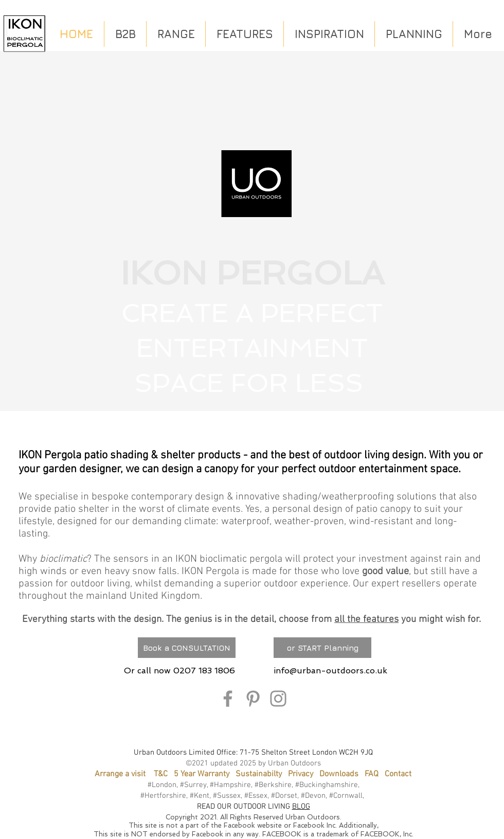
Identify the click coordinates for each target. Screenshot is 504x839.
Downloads (339, 774)
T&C (161, 774)
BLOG (301, 807)
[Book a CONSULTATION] (187, 648)
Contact (398, 774)
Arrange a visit (120, 774)
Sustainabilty (259, 774)
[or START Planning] (322, 648)
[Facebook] (228, 699)
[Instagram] (278, 699)
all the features (366, 620)
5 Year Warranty (202, 774)
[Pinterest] (253, 699)
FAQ (375, 774)
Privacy (301, 774)
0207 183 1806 (204, 671)
